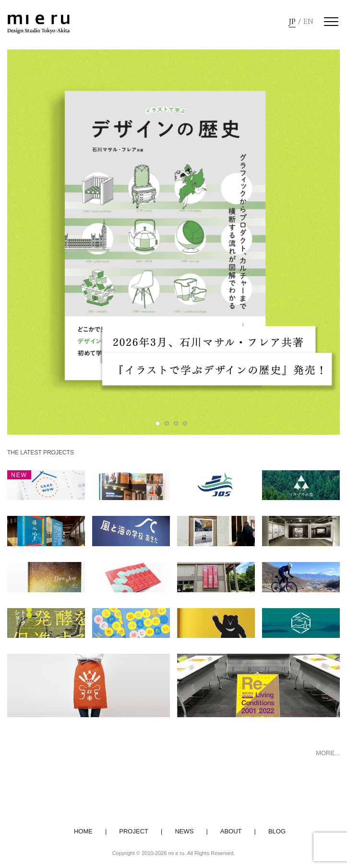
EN (308, 22)
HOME (83, 831)
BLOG (277, 831)
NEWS (184, 831)
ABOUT (231, 831)
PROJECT (134, 831)
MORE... (328, 753)
